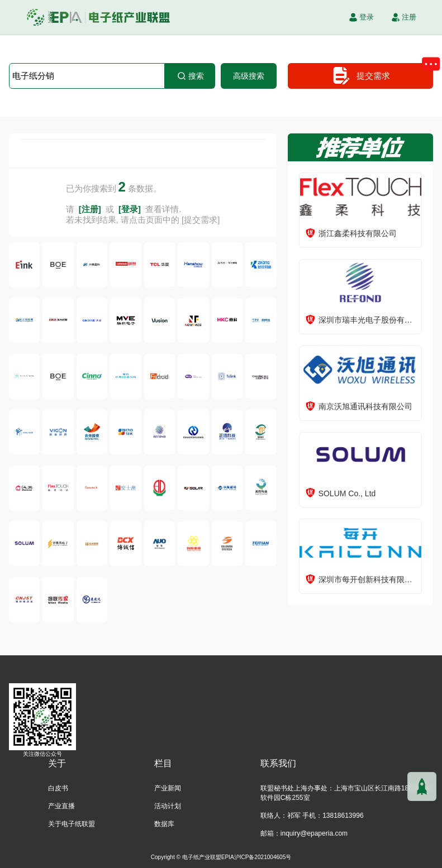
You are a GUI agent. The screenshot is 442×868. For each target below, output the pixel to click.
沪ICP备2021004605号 (263, 857)
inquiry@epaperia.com (314, 833)
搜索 (190, 76)
